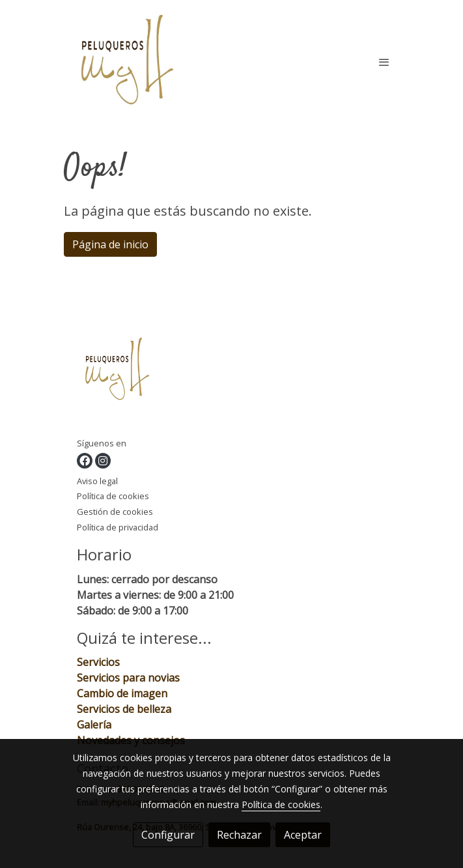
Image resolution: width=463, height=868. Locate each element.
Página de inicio (110, 244)
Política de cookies (113, 496)
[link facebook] (85, 461)
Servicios (98, 662)
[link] (128, 62)
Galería (95, 725)
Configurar (168, 835)
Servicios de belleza (124, 709)
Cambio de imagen (122, 693)
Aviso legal (97, 481)
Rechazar (239, 835)
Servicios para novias (128, 678)
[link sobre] (232, 373)
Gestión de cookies (115, 512)
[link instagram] (103, 461)
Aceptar (303, 835)
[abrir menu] (384, 62)
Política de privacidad (118, 527)
